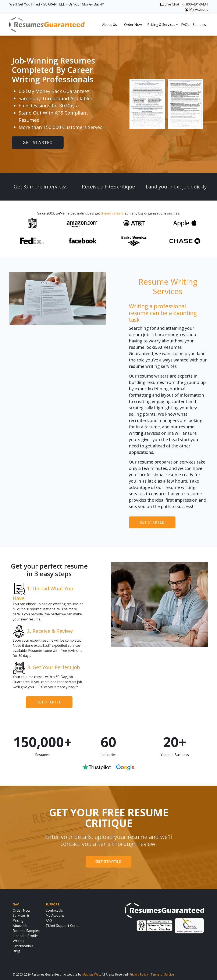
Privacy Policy (139, 974)
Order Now (133, 25)
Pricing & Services (161, 25)
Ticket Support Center (63, 926)
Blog (16, 951)
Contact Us (54, 910)
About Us (110, 25)
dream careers (112, 213)
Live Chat (170, 4)
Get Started (38, 142)
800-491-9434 (195, 4)
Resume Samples (26, 931)
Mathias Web (91, 974)
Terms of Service (162, 974)
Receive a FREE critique (108, 187)
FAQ (49, 920)
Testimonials (23, 946)
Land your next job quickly (176, 187)
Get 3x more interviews (41, 187)
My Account (196, 9)
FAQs (185, 25)
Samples (199, 25)
